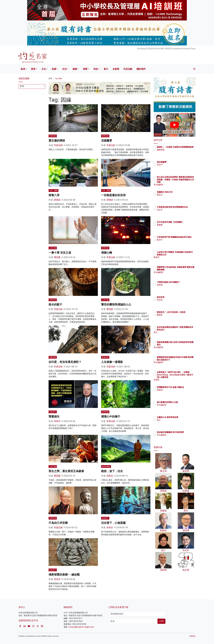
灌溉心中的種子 (111, 417)
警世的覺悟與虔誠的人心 (116, 304)
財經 (54, 69)
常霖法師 (58, 145)
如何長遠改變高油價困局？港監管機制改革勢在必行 (183, 330)
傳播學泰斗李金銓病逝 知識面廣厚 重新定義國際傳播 (183, 270)
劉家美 (176, 260)
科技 (96, 69)
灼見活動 (128, 69)
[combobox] (32, 87)
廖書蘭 (176, 227)
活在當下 (53, 412)
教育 (33, 69)
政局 (23, 69)
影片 (106, 69)
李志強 (176, 300)
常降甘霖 (53, 136)
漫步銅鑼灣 (178, 162)
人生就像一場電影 (112, 362)
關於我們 (141, 69)
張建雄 (176, 392)
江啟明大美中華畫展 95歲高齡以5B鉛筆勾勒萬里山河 (183, 255)
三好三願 (53, 248)
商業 (85, 69)
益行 (175, 420)
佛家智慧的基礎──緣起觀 (64, 575)
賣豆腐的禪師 (57, 141)
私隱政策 (192, 636)
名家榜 (116, 69)
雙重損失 (54, 417)
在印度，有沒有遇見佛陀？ (65, 362)
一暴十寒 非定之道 (60, 253)
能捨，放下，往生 (112, 471)
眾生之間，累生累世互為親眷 (66, 471)
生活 (64, 69)
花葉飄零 (107, 141)
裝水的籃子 (55, 304)
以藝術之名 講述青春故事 (183, 417)
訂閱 (161, 621)
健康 (75, 69)
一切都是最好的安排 (113, 195)
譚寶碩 (57, 200)
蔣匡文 (176, 195)
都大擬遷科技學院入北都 (183, 402)
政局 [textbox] (22, 86)
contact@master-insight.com (81, 627)
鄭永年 (176, 242)
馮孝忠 (110, 476)
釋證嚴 (57, 257)
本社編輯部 (178, 185)
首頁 (50, 78)
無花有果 (177, 297)
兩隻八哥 (54, 195)
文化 (44, 69)
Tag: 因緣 (58, 78)
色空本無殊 (106, 466)
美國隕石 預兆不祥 (181, 192)
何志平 (176, 165)
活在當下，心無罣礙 (113, 523)
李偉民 (176, 380)
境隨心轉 (107, 253)
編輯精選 (177, 152)
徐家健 (176, 287)
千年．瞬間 (53, 191)
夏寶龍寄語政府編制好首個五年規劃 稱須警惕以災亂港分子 (183, 360)
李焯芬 (57, 421)
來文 (175, 335)
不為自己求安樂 (58, 523)
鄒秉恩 (176, 317)
